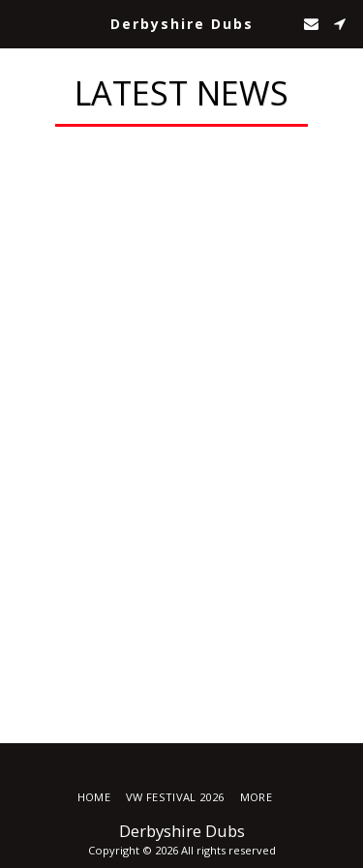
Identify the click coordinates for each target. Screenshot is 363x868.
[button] (21, 23)
